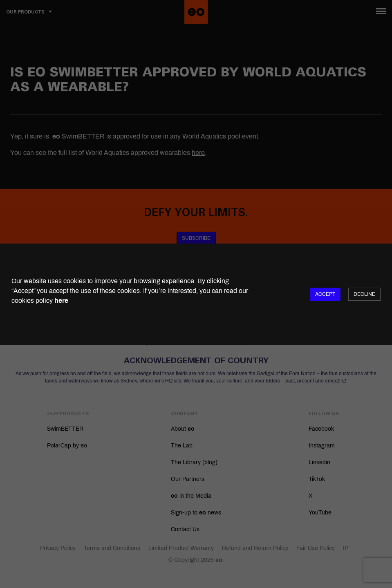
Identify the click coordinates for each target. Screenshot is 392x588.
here (61, 301)
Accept (325, 294)
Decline (364, 294)
